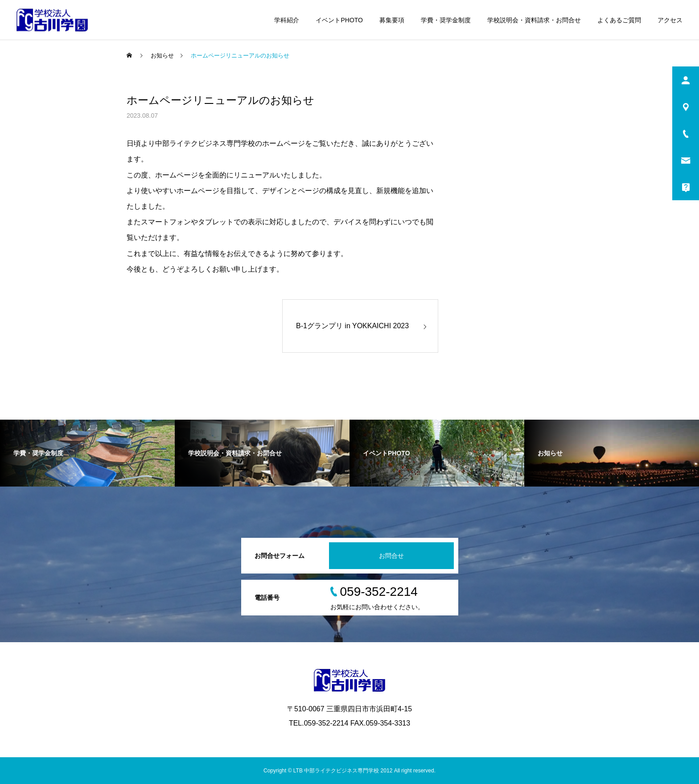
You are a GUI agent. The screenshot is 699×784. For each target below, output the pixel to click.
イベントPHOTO (339, 20)
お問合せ (391, 556)
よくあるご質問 (619, 20)
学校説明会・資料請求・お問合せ (534, 20)
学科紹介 (287, 20)
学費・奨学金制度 (446, 20)
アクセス (670, 20)
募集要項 (392, 20)
